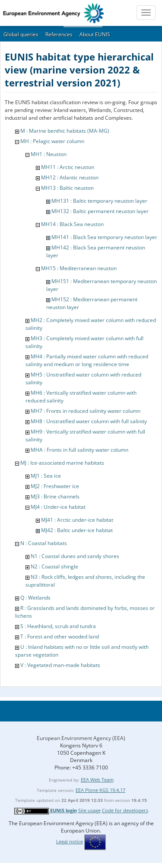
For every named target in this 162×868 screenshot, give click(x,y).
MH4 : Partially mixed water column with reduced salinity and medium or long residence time (87, 360)
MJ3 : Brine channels (55, 496)
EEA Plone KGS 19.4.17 (100, 790)
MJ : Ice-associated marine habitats (62, 463)
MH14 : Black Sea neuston (72, 224)
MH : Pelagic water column (52, 141)
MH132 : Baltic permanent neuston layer (100, 211)
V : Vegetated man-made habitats (60, 665)
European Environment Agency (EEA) (81, 738)
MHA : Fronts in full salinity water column (79, 450)
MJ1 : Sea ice (46, 476)
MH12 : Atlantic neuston (70, 177)
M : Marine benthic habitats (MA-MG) (65, 131)
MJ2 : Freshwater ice (55, 486)
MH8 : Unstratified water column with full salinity (89, 421)
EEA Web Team (97, 780)
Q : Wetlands (35, 598)
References (59, 34)
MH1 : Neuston (49, 154)
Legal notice (70, 841)
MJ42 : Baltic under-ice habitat (77, 530)
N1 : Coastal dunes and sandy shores (75, 556)
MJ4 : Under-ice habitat (58, 507)
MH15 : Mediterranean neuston (79, 268)
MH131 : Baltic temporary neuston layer (99, 201)
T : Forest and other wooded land (60, 637)
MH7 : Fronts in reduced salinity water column (86, 411)
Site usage (89, 810)
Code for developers (125, 810)
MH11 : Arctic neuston (68, 167)
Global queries (21, 34)
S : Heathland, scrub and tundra (58, 626)
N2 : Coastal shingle (54, 566)
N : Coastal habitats (44, 543)
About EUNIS (95, 34)
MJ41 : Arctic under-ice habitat (77, 520)
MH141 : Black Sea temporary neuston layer (104, 237)
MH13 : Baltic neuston (67, 188)
